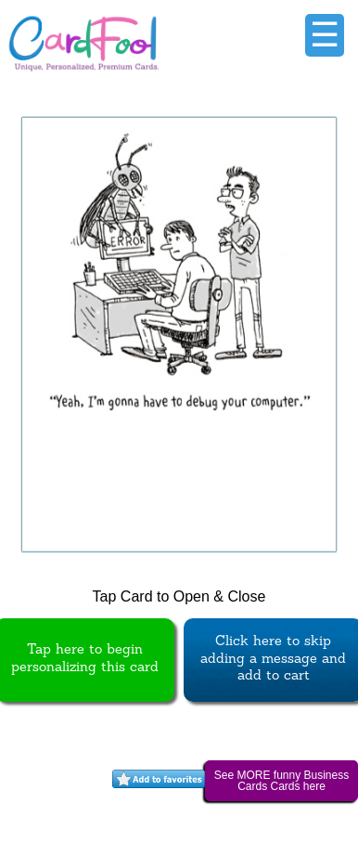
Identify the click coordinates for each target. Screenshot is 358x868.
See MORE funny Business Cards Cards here (281, 781)
